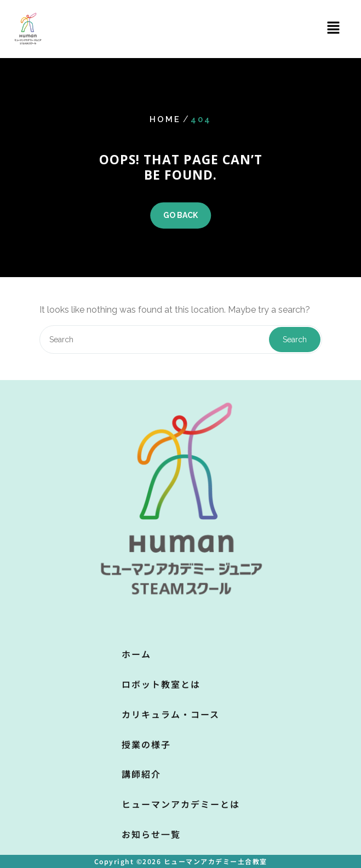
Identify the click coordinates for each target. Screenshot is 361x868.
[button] (334, 28)
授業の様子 (146, 744)
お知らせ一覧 (151, 834)
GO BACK (180, 216)
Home (165, 120)
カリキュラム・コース (171, 714)
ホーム (136, 654)
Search (295, 340)
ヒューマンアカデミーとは (181, 804)
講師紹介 (141, 774)
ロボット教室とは (161, 684)
